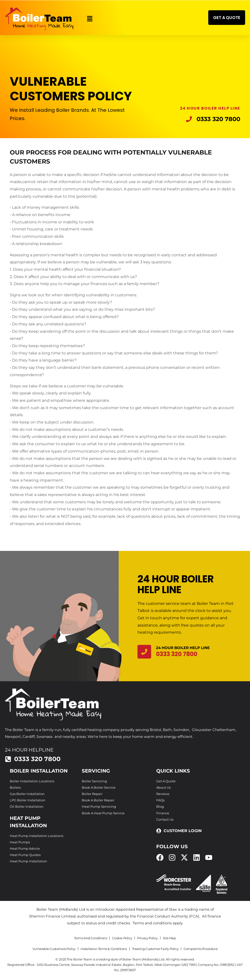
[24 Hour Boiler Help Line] (144, 652)
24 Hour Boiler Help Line (183, 648)
